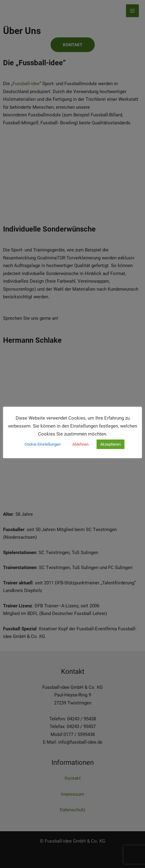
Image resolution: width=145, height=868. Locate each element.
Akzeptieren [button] (111, 444)
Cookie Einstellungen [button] (43, 444)
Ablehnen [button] (80, 444)
